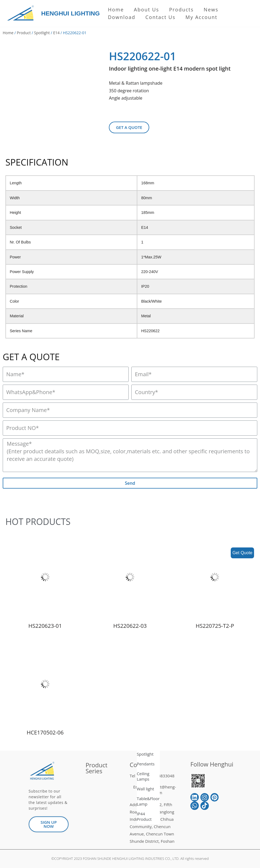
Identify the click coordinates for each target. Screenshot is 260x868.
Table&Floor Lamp (148, 801)
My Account (201, 17)
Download (121, 17)
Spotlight (42, 33)
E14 (56, 33)
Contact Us (160, 17)
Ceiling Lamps (143, 776)
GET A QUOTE (31, 357)
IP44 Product (144, 816)
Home (116, 9)
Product (24, 33)
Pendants (146, 764)
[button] (129, 127)
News (211, 9)
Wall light (145, 789)
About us (146, 9)
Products (181, 9)
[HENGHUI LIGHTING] (22, 13)
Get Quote (242, 553)
